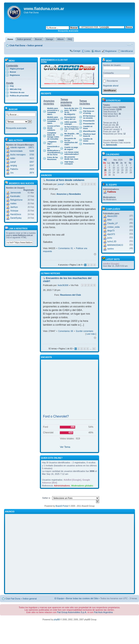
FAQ (12, 86)
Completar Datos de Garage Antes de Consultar (53, 136)
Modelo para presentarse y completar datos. (53, 111)
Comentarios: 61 (66, 248)
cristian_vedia (114, 227)
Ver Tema (65, 447)
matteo (13, 204)
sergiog (14, 166)
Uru (12, 173)
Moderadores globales (82, 486)
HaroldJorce (16, 214)
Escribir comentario (85, 331)
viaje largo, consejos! (69, 163)
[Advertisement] (69, 388)
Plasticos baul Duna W (89, 135)
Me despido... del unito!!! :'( (72, 135)
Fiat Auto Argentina (103, 612)
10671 (31, 147)
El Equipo (59, 598)
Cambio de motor (88, 140)
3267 (32, 162)
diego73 (111, 231)
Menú (107, 61)
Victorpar (14, 211)
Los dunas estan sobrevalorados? (72, 153)
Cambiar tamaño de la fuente (130, 45)
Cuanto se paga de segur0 (71, 148)
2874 (32, 173)
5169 (32, 151)
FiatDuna (112, 192)
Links (88, 51)
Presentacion (89, 144)
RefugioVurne (16, 200)
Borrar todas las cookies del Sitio (82, 598)
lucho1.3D (112, 241)
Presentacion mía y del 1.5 (70, 118)
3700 (32, 155)
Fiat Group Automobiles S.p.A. (72, 612)
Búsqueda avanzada (68, 31)
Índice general (35, 45)
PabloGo (14, 169)
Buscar (13, 72)
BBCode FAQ (16, 89)
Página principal (17, 69)
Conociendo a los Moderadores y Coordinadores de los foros (54, 151)
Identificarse (127, 51)
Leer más (91, 334)
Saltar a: (46, 498)
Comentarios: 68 (66, 331)
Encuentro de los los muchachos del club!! (71, 142)
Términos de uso (17, 92)
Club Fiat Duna (17, 45)
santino (111, 249)
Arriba (95, 254)
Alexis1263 (112, 216)
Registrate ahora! (111, 86)
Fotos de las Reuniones (52, 158)
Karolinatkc (15, 196)
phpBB (57, 620)
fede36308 (63, 285)
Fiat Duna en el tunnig (89, 112)
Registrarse (111, 51)
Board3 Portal (62, 506)
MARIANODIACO (115, 245)
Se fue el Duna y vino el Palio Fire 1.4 (72, 129)
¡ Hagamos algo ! (52, 143)
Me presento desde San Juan (71, 158)
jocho (110, 238)
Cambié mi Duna (88, 127)
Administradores (62, 486)
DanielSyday (16, 218)
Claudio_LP (113, 223)
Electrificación (89, 131)
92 (94, 349)
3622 (32, 158)
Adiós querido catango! (70, 123)
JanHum (14, 207)
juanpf (13, 162)
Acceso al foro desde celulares (53, 128)
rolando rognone (18, 147)
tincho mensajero (18, 155)
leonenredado (16, 151)
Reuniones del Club (71, 295)
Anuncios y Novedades (69, 194)
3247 (32, 166)
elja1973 (111, 234)
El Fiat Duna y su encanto (89, 117)
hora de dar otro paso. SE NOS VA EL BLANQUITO (71, 111)
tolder (13, 158)
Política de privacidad (19, 96)
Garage (77, 51)
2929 (32, 169)
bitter (110, 220)
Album (98, 51)
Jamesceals (16, 193)
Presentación (89, 108)
